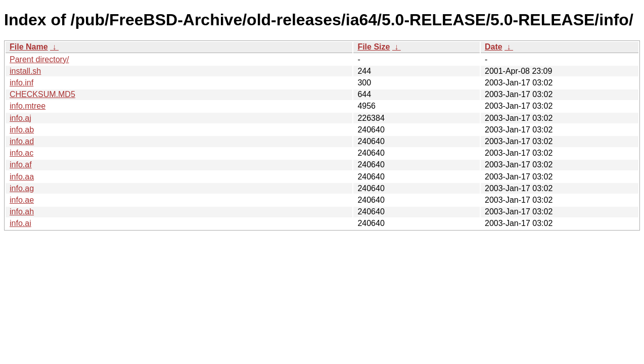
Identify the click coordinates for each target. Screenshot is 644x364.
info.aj (20, 118)
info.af (21, 165)
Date (494, 47)
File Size (374, 47)
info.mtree (28, 106)
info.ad (22, 141)
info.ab (22, 130)
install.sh (25, 71)
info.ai (20, 223)
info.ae (22, 200)
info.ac (21, 153)
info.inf (21, 83)
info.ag (22, 188)
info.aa (22, 177)
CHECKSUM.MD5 (42, 94)
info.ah (22, 212)
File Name (29, 47)
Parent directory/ (39, 59)
